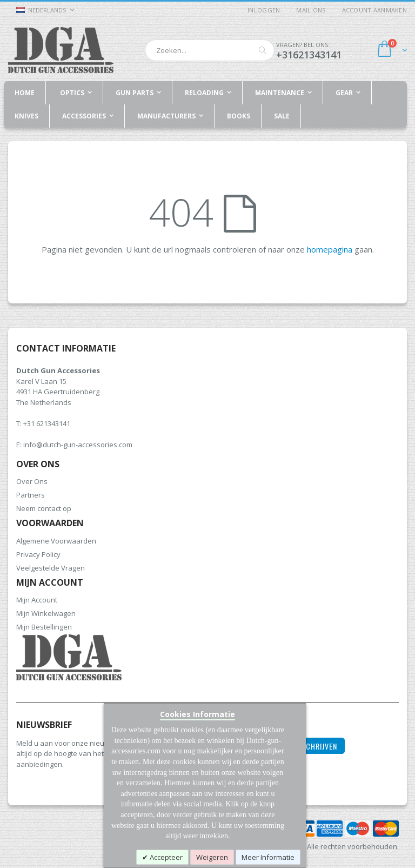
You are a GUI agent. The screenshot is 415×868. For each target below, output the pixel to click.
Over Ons (32, 481)
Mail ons (311, 10)
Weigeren (212, 857)
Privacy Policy (38, 554)
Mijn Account (37, 600)
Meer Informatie (268, 857)
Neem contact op (44, 508)
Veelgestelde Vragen (51, 568)
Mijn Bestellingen (44, 627)
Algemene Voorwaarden (56, 541)
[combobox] (210, 50)
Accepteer (165, 857)
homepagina (330, 249)
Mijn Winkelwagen (46, 613)
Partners (31, 495)
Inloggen (264, 10)
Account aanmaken (374, 10)
